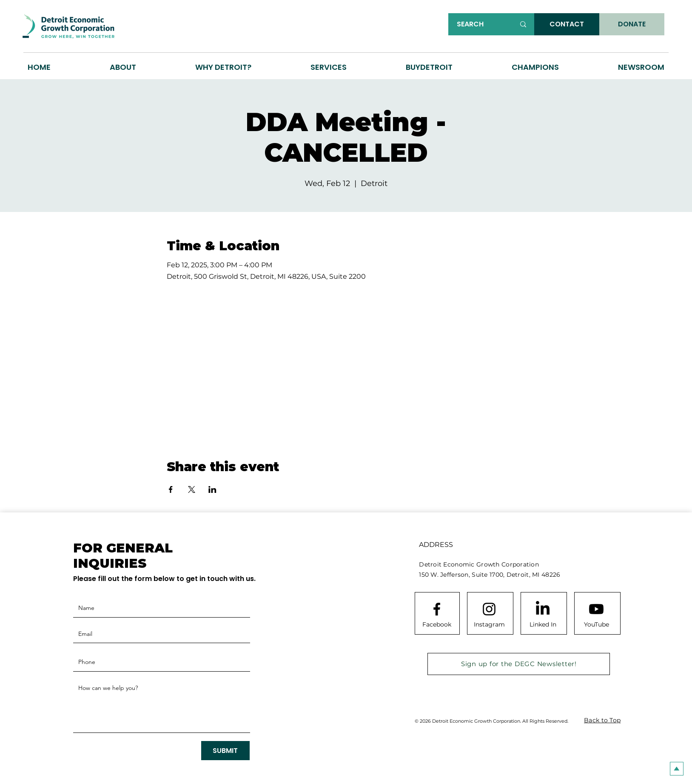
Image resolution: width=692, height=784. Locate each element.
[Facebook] (437, 625)
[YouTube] (596, 625)
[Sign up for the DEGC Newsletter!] (519, 664)
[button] (224, 67)
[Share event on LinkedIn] (212, 489)
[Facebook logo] (437, 609)
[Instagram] (489, 625)
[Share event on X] (192, 489)
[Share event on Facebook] (171, 489)
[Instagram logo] (489, 609)
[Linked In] (543, 625)
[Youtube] (596, 609)
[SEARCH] (480, 24)
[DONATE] (632, 24)
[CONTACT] (567, 24)
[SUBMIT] (225, 751)
